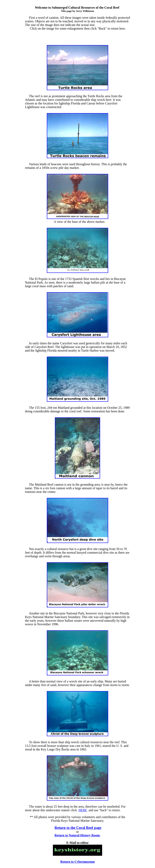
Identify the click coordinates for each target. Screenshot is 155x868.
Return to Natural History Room (77, 835)
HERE (83, 810)
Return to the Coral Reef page (78, 828)
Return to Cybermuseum (78, 862)
